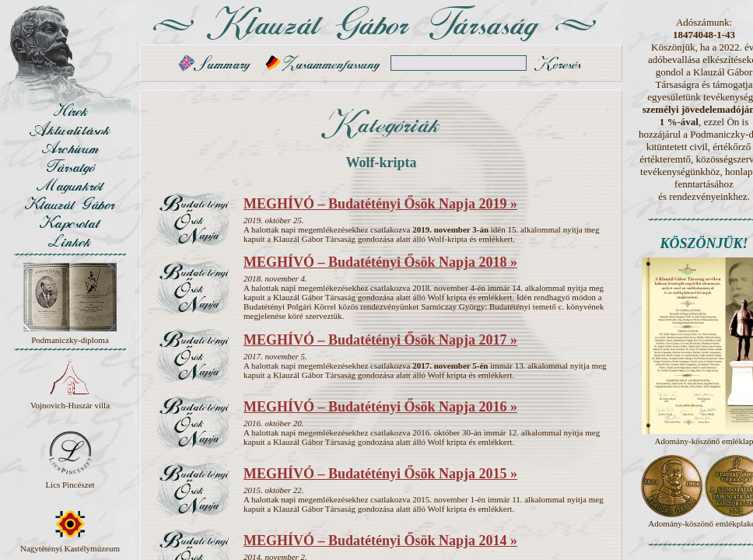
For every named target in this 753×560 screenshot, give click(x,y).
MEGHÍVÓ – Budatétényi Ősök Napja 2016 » (380, 407)
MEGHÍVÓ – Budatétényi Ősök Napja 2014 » (380, 541)
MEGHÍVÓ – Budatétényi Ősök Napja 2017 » (380, 340)
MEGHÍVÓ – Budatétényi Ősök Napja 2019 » (380, 204)
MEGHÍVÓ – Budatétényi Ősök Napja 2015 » (380, 474)
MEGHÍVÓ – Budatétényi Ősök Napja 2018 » (380, 262)
